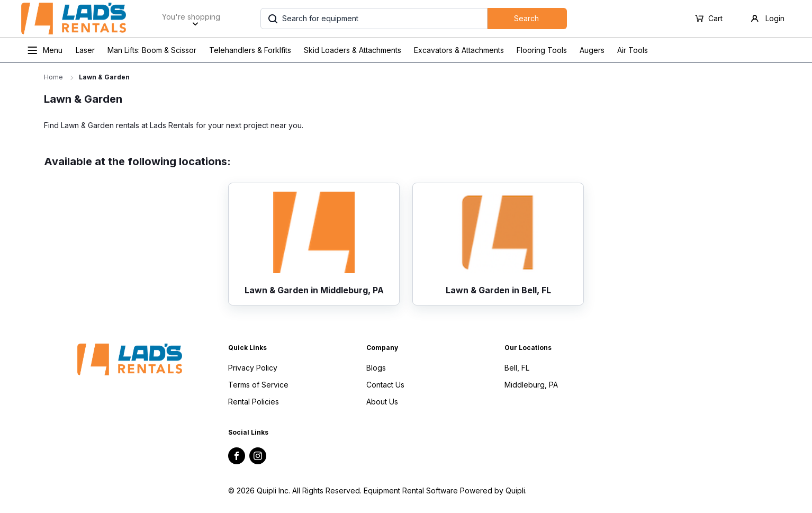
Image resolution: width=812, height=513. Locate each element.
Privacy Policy (253, 368)
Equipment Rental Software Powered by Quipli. (445, 490)
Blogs (376, 368)
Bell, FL (517, 368)
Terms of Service (258, 385)
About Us (382, 402)
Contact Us (385, 385)
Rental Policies (254, 402)
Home (53, 77)
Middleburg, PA (531, 385)
